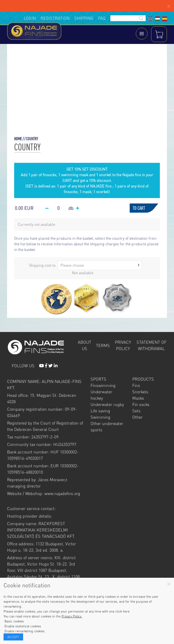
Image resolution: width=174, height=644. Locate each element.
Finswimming (103, 386)
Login (30, 18)
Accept (13, 637)
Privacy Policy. (72, 616)
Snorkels (140, 392)
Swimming (100, 418)
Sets (136, 411)
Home (18, 139)
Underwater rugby (107, 405)
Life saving (100, 411)
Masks (138, 399)
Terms (103, 346)
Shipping (84, 18)
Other (137, 418)
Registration (55, 18)
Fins (136, 386)
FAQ (102, 18)
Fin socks (141, 405)
